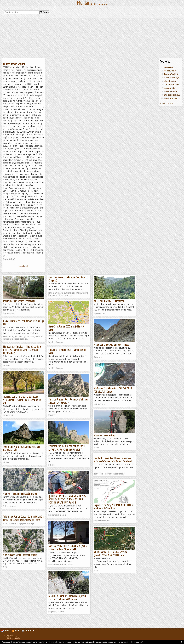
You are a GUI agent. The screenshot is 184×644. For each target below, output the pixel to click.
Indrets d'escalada (170, 81)
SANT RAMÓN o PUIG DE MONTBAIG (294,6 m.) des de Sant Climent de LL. (68, 548)
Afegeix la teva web (166, 104)
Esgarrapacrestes (169, 88)
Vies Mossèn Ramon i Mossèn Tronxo (20, 494)
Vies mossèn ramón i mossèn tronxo (20, 555)
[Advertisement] (92, 38)
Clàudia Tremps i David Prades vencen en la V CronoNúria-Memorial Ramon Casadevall (114, 460)
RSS (16, 631)
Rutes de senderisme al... (172, 84)
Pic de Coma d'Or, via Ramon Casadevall (112, 345)
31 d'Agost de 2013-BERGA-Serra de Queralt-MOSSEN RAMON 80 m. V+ (111, 553)
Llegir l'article (24, 266)
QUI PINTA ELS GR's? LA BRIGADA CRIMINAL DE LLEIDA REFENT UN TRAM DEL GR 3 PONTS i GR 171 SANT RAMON (68, 499)
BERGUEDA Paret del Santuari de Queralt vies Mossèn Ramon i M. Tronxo (67, 597)
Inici (7, 631)
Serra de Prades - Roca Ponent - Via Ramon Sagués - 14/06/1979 (68, 401)
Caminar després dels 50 (172, 95)
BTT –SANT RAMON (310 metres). (109, 301)
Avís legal (9, 635)
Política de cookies (13, 637)
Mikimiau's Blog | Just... (171, 74)
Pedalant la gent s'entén (172, 98)
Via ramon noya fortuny (105, 435)
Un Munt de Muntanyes (171, 78)
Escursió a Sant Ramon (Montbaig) (19, 301)
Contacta (28, 631)
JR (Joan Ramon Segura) (14, 64)
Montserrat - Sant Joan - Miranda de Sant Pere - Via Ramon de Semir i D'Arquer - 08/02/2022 (22, 350)
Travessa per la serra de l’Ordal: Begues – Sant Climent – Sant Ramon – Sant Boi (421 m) (23, 400)
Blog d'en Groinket (170, 71)
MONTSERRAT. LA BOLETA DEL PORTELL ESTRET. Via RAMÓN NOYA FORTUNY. (67, 448)
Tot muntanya (168, 67)
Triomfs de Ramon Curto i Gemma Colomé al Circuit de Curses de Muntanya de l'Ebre (24, 518)
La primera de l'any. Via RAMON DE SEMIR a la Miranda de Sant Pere (113, 507)
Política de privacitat (13, 639)
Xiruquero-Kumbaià (170, 91)
